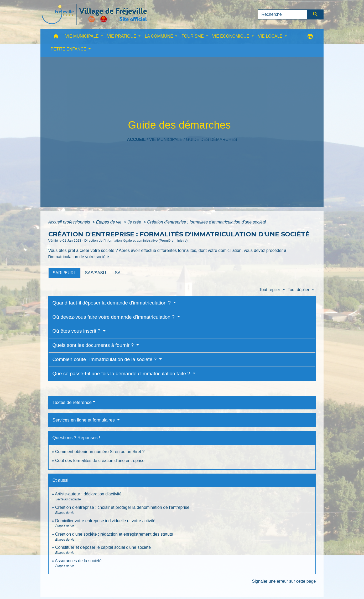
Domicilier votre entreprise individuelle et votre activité (106, 521)
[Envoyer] (316, 14)
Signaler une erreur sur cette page (284, 581)
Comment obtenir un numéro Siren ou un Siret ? (100, 452)
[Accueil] (94, 14)
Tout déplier (302, 290)
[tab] (64, 273)
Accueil (136, 139)
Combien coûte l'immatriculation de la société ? (105, 359)
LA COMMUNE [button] (159, 36)
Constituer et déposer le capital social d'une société (103, 547)
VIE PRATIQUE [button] (122, 36)
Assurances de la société (78, 561)
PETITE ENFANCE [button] (69, 49)
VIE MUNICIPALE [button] (83, 36)
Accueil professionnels (70, 222)
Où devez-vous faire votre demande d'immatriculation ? (114, 317)
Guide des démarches (212, 139)
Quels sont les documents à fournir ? (94, 345)
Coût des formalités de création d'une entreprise (100, 461)
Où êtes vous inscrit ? (77, 331)
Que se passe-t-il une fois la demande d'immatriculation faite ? (122, 374)
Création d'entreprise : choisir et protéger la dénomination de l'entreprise (122, 507)
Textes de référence (72, 402)
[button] (56, 37)
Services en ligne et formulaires (84, 420)
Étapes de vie (109, 222)
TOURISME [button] (193, 36)
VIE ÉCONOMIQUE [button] (231, 36)
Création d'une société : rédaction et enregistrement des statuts (114, 534)
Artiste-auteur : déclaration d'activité (88, 494)
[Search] (283, 14)
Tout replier (273, 290)
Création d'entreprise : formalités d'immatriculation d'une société (207, 222)
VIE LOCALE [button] (271, 36)
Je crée (135, 222)
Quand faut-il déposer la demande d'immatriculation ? (112, 303)
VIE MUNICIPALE (166, 139)
